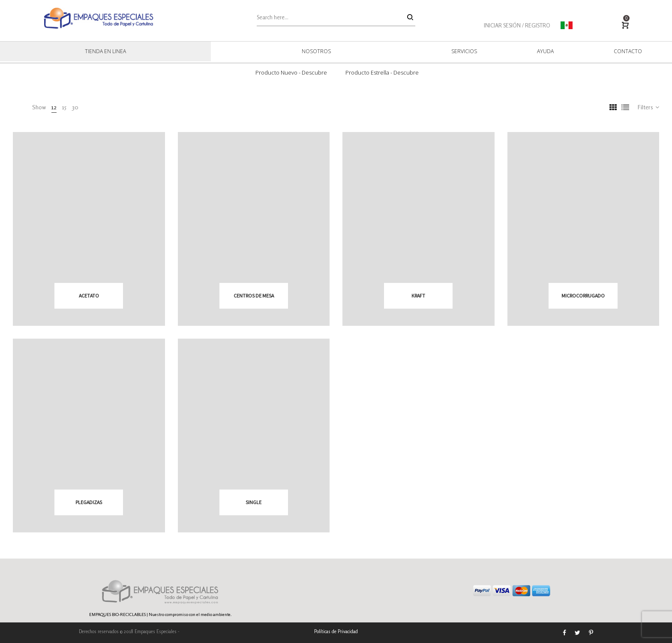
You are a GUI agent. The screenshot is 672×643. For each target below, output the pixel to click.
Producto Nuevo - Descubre (291, 72)
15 (64, 107)
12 (54, 107)
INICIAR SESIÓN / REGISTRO (517, 25)
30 (75, 107)
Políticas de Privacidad (336, 631)
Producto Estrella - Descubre (382, 72)
